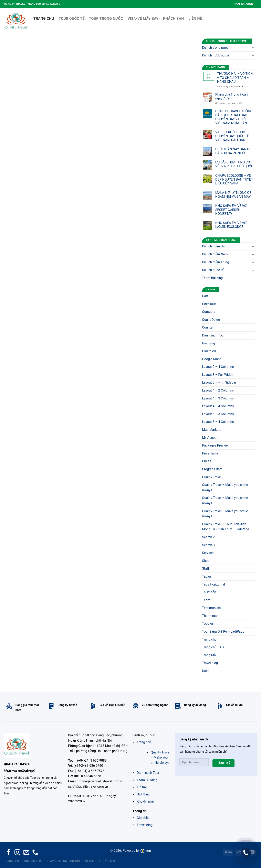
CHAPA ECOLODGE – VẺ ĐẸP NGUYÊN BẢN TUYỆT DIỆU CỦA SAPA (234, 179)
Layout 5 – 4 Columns (218, 422)
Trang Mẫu (210, 655)
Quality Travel (212, 477)
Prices (207, 461)
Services (208, 553)
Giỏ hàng (208, 343)
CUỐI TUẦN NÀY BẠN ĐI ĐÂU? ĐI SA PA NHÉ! (233, 151)
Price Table (210, 453)
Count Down (211, 320)
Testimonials (211, 608)
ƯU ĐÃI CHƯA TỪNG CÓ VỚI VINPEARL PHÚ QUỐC (234, 164)
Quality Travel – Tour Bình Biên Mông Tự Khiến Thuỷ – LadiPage (226, 527)
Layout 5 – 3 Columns (218, 414)
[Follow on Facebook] (8, 853)
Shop (206, 561)
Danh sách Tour (213, 335)
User (205, 671)
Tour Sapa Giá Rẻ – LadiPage (223, 631)
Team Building (212, 278)
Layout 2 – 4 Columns (218, 367)
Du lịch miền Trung (216, 262)
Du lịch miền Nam (215, 254)
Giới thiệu (209, 351)
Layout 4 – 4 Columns (218, 406)
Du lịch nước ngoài (216, 55)
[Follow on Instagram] (17, 853)
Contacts (209, 312)
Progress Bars (212, 469)
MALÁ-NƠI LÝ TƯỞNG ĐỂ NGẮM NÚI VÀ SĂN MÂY (233, 195)
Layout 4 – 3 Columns (218, 398)
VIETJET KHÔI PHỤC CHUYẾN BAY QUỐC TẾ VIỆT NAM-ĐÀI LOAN (232, 136)
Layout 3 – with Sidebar (219, 382)
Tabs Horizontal (213, 584)
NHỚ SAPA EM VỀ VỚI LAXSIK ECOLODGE (231, 225)
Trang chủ (209, 639)
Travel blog (210, 663)
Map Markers (212, 430)
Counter (208, 327)
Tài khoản (209, 592)
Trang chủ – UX (213, 647)
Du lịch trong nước (215, 48)
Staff (206, 569)
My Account (211, 438)
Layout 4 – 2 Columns (218, 390)
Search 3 (208, 545)
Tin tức (142, 787)
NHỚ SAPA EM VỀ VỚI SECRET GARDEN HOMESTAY (231, 210)
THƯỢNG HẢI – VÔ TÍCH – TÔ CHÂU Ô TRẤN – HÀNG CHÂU (235, 78)
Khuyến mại (145, 801)
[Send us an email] (26, 853)
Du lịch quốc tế (213, 270)
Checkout (209, 304)
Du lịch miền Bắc (214, 246)
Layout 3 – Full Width (217, 375)
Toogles (208, 624)
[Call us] (35, 853)
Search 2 (208, 537)
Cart (205, 296)
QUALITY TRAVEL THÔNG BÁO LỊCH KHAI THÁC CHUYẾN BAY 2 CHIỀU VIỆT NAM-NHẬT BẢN (234, 117)
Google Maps (212, 359)
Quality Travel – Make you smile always (225, 487)
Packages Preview (215, 445)
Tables (207, 576)
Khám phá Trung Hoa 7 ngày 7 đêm (232, 96)
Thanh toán (210, 616)
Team (206, 600)
